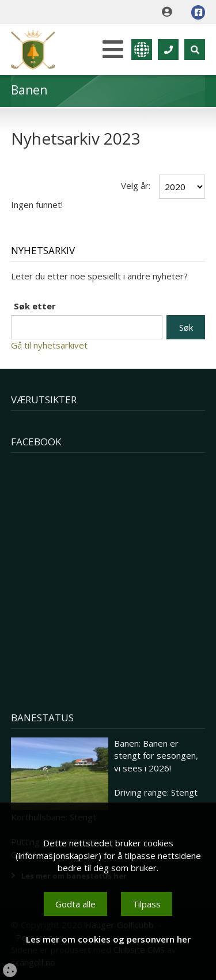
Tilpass (147, 904)
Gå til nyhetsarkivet (49, 345)
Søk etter (35, 306)
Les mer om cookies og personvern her (108, 939)
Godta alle (75, 904)
